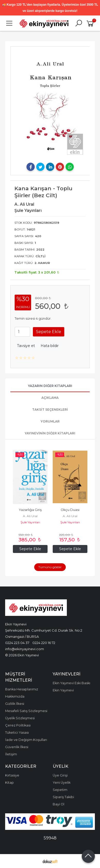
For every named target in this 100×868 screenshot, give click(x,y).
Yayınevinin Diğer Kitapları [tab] (50, 433)
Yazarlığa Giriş (30, 510)
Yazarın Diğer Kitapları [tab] (50, 386)
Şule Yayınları (30, 522)
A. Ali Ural (30, 516)
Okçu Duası (70, 510)
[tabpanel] (50, 104)
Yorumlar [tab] (50, 421)
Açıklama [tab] (50, 398)
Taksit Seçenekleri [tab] (50, 410)
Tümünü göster (50, 567)
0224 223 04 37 (17, 643)
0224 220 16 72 (44, 643)
